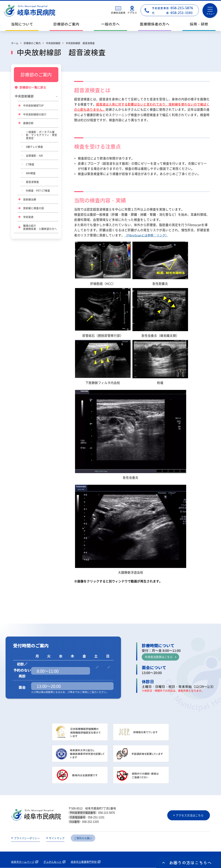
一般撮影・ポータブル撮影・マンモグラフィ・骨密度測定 (41, 135)
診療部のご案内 (66, 24)
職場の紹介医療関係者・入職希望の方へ (40, 228)
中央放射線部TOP (33, 106)
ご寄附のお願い (83, 838)
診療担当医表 (118, 13)
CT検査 (30, 165)
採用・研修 (199, 24)
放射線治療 (30, 200)
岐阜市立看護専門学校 (84, 862)
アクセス (132, 13)
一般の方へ (110, 24)
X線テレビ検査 (34, 147)
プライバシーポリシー (27, 838)
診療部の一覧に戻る (34, 87)
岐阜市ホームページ (23, 862)
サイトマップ (57, 838)
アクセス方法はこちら (190, 815)
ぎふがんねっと (53, 862)
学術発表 (28, 218)
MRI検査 (31, 174)
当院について (22, 24)
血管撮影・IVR (34, 156)
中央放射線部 (24, 96)
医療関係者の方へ (155, 24)
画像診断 (28, 123)
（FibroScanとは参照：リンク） (147, 235)
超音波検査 (32, 182)
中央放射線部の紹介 (35, 114)
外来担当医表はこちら (159, 657)
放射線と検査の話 (34, 209)
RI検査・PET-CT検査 (38, 191)
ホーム (15, 43)
